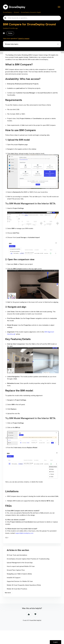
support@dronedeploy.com (24, 533)
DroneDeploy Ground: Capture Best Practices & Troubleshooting (28, 559)
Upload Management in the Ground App (20, 563)
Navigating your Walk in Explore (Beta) (19, 574)
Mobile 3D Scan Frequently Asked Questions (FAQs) (24, 585)
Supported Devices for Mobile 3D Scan (20, 581)
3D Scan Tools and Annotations (17, 555)
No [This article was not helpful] (35, 614)
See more (8, 593)
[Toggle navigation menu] (59, 7)
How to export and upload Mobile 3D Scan (21, 566)
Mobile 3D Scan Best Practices (17, 589)
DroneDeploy (7, 12)
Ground (16, 12)
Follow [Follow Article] (10, 33)
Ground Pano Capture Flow (16, 570)
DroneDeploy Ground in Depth (31, 12)
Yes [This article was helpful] (29, 614)
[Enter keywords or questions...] (32, 18)
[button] (32, 44)
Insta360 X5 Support (14, 578)
